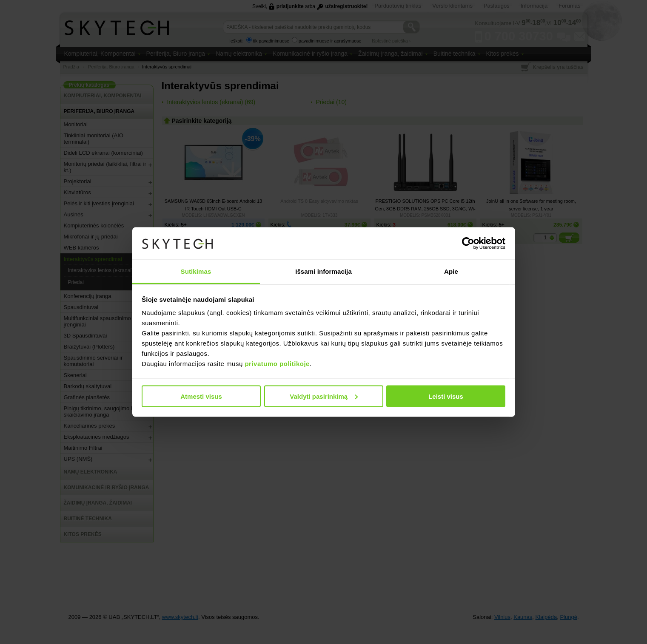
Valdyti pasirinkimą (324, 396)
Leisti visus (446, 396)
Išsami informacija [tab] (323, 271)
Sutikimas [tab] (196, 271)
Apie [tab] (451, 271)
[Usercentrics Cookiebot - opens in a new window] (468, 243)
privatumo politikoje (277, 364)
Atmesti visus (201, 396)
